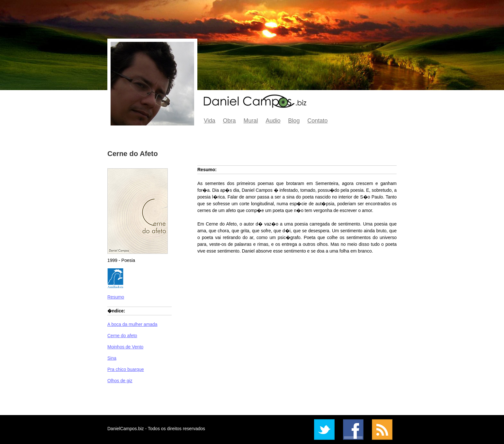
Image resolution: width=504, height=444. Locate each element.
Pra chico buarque (126, 369)
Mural (251, 121)
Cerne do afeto (122, 336)
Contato (317, 121)
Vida (210, 121)
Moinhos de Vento (125, 347)
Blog (294, 121)
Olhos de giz (120, 381)
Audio (273, 121)
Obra (230, 121)
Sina (112, 358)
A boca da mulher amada (132, 324)
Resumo (116, 297)
